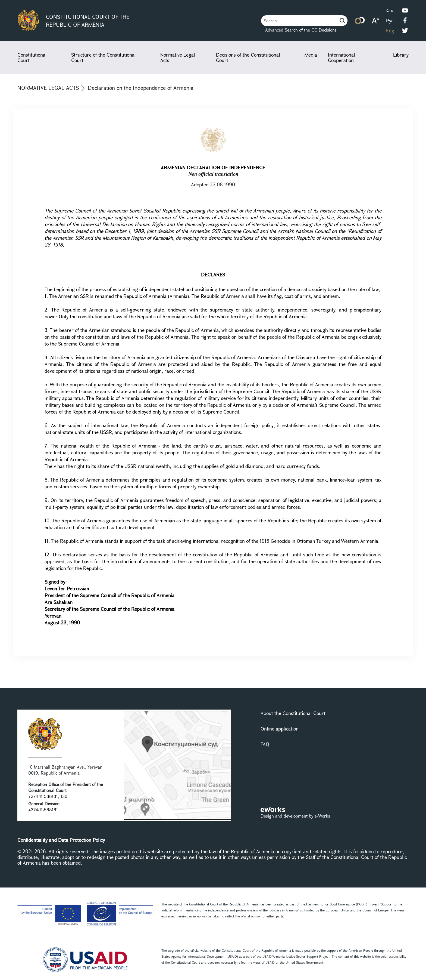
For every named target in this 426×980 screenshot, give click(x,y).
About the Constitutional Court (293, 713)
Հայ (390, 10)
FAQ (265, 744)
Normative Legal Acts (178, 57)
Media (311, 55)
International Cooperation (342, 57)
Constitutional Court (32, 57)
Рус (390, 20)
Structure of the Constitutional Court (104, 57)
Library (401, 55)
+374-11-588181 (43, 796)
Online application (280, 729)
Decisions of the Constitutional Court (248, 57)
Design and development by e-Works (295, 816)
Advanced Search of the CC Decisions (301, 30)
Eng (390, 30)
